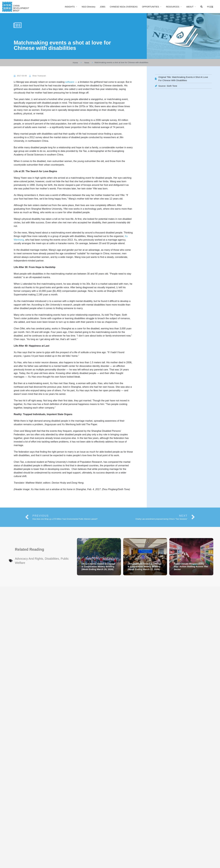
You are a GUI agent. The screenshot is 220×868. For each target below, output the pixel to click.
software (70, 82)
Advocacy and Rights (29, 559)
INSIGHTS (70, 7)
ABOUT (190, 7)
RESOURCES (173, 7)
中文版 (210, 7)
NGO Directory (89, 7)
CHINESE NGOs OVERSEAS (124, 7)
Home (75, 63)
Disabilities (52, 559)
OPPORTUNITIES (150, 7)
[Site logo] (16, 6)
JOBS (103, 7)
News (87, 63)
